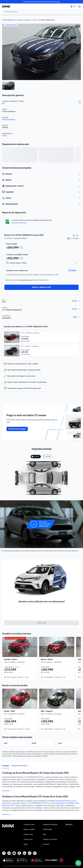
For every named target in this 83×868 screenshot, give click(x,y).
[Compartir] (74, 236)
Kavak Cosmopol (9, 120)
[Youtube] (14, 856)
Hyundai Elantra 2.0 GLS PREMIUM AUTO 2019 (31, 806)
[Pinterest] (35, 856)
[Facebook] (4, 856)
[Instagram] (9, 856)
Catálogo (6, 768)
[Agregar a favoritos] (77, 236)
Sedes (26, 847)
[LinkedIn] (24, 856)
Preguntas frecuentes (19, 768)
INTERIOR (47, 457)
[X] (19, 856)
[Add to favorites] (34, 640)
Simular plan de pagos (17, 429)
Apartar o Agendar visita (41, 287)
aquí (58, 2)
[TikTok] (30, 856)
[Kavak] (5, 6)
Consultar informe (19, 223)
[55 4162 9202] (72, 6)
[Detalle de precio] (22, 248)
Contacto (46, 847)
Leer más (7, 793)
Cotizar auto (42, 623)
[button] (72, 270)
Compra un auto (29, 827)
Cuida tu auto (28, 842)
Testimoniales (48, 832)
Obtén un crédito (29, 832)
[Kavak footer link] (8, 837)
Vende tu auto (28, 837)
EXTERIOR (35, 457)
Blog (44, 837)
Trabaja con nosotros (50, 842)
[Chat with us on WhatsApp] (78, 863)
